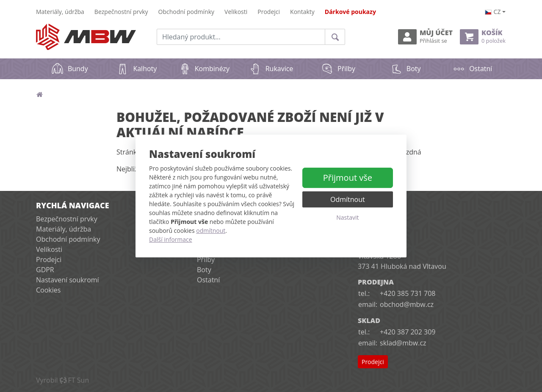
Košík (483, 37)
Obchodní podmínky (187, 12)
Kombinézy (204, 69)
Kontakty (302, 12)
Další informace (171, 239)
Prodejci (269, 12)
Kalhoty (137, 69)
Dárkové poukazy (350, 12)
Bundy (70, 69)
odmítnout (211, 231)
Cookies (48, 290)
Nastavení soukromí (68, 280)
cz (493, 12)
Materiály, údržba (60, 12)
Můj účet (425, 37)
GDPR (45, 270)
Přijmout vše (348, 178)
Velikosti (236, 12)
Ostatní (472, 69)
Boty (405, 69)
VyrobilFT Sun (62, 380)
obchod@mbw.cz (407, 304)
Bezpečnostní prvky (121, 12)
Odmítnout (348, 199)
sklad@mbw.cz (403, 343)
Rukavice (271, 69)
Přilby (338, 69)
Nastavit (347, 217)
